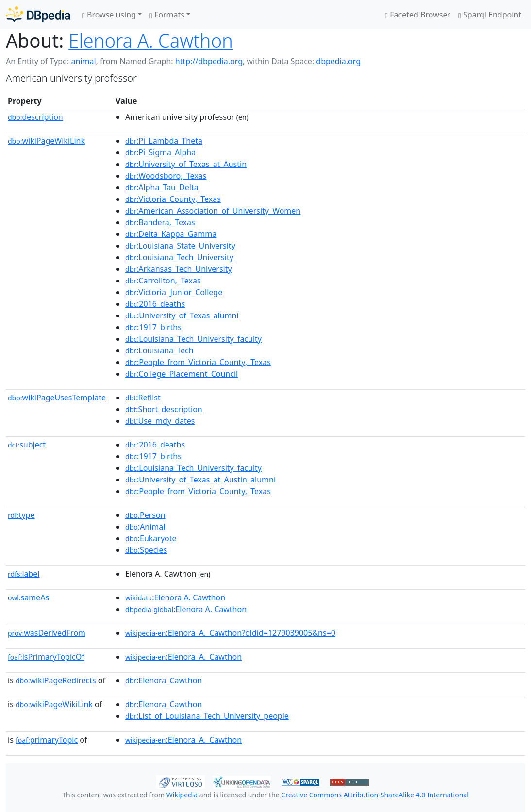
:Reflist (143, 398)
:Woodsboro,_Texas (166, 176)
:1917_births (153, 327)
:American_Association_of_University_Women (213, 211)
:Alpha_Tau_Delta (162, 187)
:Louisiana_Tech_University (179, 257)
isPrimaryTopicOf (46, 657)
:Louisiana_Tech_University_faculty (193, 339)
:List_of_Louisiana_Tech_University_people (207, 716)
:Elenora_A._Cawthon (183, 657)
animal (83, 61)
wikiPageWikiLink (46, 141)
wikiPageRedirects (56, 680)
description (35, 117)
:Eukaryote (151, 538)
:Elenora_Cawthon (164, 680)
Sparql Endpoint (490, 15)
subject (27, 445)
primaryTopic (47, 740)
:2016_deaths (155, 304)
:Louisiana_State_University (180, 246)
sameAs (28, 597)
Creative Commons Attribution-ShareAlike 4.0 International (375, 795)
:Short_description (164, 409)
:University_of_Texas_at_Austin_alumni (200, 480)
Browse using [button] (109, 15)
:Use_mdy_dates (160, 421)
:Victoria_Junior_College (174, 292)
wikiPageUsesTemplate (57, 398)
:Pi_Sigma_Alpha (160, 152)
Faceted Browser (418, 15)
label (24, 574)
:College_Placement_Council (182, 374)
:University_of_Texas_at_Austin (186, 164)
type (21, 515)
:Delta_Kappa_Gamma (171, 234)
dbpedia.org (338, 61)
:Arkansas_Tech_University (179, 269)
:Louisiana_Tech (159, 350)
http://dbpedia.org (209, 61)
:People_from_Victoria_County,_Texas (198, 362)
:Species (146, 550)
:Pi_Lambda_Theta (164, 141)
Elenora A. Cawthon (151, 40)
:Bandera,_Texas (160, 222)
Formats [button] (167, 15)
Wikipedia (182, 795)
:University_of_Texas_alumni (182, 315)
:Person (145, 515)
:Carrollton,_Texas (163, 281)
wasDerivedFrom (47, 633)
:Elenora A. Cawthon (175, 597)
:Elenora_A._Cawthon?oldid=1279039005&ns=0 (230, 633)
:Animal (145, 527)
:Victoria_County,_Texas (173, 199)
